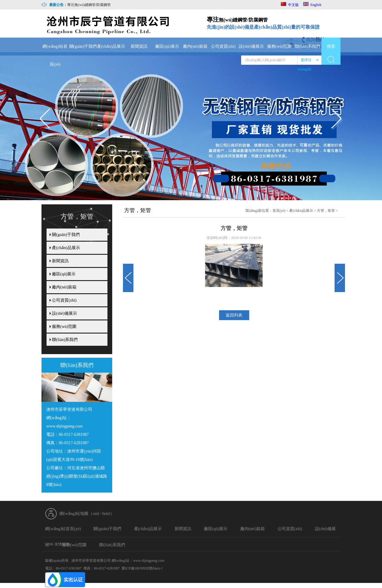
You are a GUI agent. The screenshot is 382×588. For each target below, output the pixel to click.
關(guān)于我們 (83, 46)
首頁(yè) (279, 211)
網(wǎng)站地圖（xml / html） (87, 514)
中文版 (290, 5)
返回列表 (234, 315)
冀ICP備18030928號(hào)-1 (142, 568)
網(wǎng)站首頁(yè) (55, 55)
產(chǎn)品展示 (111, 46)
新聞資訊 (139, 46)
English (312, 5)
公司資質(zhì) (223, 46)
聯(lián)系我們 (307, 46)
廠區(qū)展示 (167, 46)
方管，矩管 (326, 211)
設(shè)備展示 (251, 46)
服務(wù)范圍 (279, 46)
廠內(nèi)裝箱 (195, 46)
